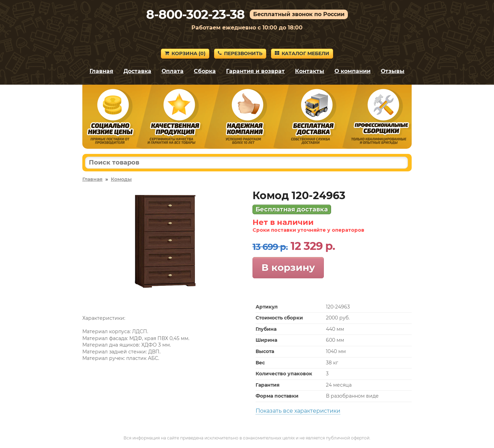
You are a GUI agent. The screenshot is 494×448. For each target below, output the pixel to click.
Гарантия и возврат (255, 71)
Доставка (137, 71)
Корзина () (185, 53)
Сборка (205, 71)
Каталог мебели (302, 53)
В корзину (288, 267)
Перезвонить (240, 53)
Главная (101, 71)
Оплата (173, 71)
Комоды (121, 179)
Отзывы (393, 71)
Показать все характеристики (298, 411)
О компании (352, 71)
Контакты (310, 71)
